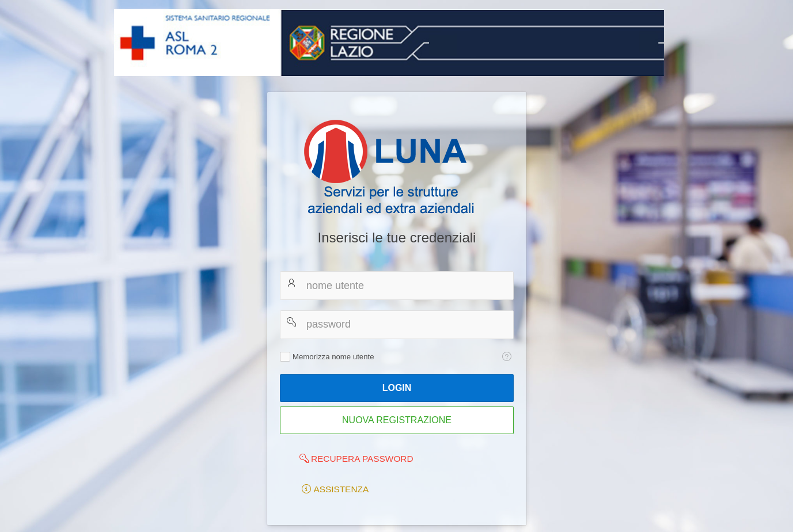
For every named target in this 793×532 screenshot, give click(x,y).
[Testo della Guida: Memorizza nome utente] (506, 356)
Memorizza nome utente (333, 357)
